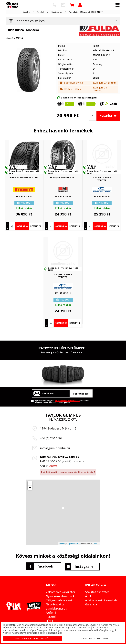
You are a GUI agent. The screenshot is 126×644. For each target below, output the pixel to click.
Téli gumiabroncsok (59, 600)
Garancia (91, 604)
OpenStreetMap (74, 544)
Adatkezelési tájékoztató (67, 401)
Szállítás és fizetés (97, 591)
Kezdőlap (26, 12)
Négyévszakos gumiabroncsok (56, 606)
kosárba (109, 116)
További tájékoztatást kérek (93, 638)
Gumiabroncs (56, 12)
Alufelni (51, 612)
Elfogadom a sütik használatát (33, 638)
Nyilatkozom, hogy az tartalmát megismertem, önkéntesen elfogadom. (62, 402)
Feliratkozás (81, 393)
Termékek (40, 12)
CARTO (96, 544)
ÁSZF (88, 595)
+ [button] (30, 483)
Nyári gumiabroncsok (60, 595)
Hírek (49, 620)
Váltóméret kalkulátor (61, 591)
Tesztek (51, 616)
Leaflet (62, 544)
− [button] (30, 487)
